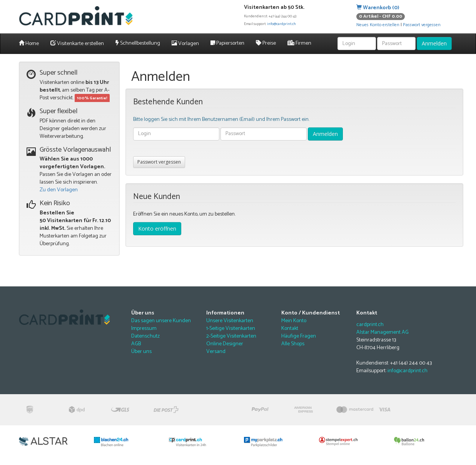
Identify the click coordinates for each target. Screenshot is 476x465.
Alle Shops (293, 344)
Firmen (299, 43)
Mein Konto (294, 321)
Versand (216, 352)
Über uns (141, 352)
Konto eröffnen (157, 228)
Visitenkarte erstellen (77, 44)
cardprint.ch (370, 325)
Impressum (144, 329)
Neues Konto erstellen (378, 25)
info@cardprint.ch (281, 24)
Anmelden (434, 43)
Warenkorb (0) (378, 8)
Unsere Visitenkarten (230, 321)
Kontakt (290, 329)
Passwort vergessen (422, 25)
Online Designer (225, 344)
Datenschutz (145, 336)
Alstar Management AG (382, 332)
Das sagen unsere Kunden (161, 321)
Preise (266, 43)
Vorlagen (185, 44)
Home (29, 44)
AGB (136, 344)
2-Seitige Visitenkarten (231, 336)
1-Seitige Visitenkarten (231, 329)
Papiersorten (227, 43)
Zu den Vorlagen (59, 190)
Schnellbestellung (138, 43)
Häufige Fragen (299, 336)
